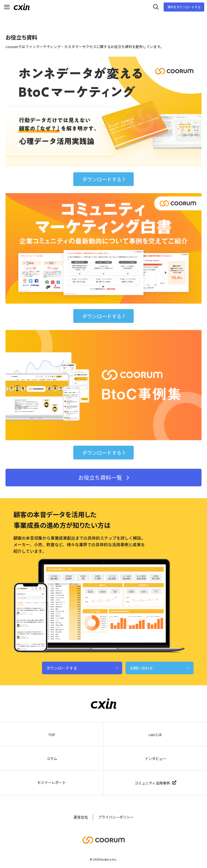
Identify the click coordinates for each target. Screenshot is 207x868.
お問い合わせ (160, 668)
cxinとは (155, 735)
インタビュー (155, 759)
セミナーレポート (52, 782)
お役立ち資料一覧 (104, 477)
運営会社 (81, 817)
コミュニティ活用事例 (155, 783)
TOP (52, 735)
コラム (52, 759)
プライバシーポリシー (116, 817)
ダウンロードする (104, 179)
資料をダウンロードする (184, 7)
